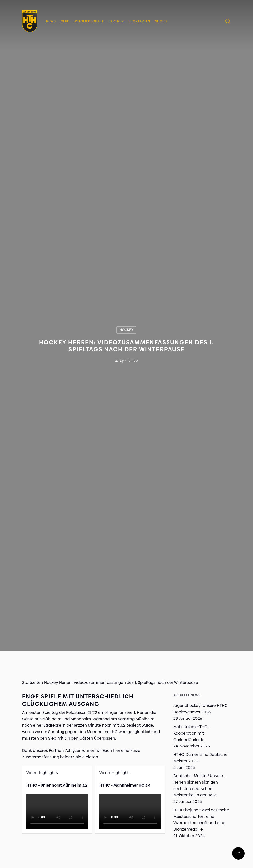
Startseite (31, 682)
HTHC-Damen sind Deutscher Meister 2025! (201, 758)
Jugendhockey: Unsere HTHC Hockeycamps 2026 (200, 709)
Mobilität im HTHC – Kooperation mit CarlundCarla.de (192, 733)
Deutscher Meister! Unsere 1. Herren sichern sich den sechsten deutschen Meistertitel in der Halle (200, 785)
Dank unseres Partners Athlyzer (51, 751)
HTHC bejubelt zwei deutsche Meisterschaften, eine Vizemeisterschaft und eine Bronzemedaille (201, 820)
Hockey (126, 330)
